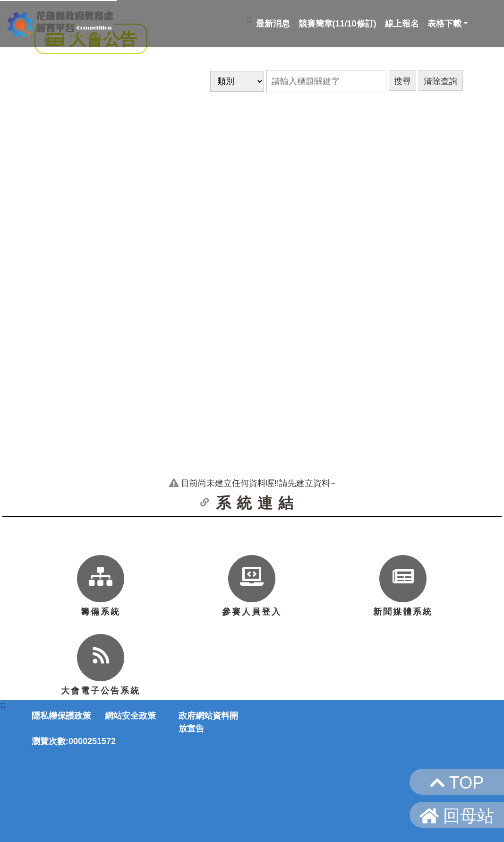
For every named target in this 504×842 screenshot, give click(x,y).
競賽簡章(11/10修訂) (337, 24)
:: (249, 19)
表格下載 (444, 24)
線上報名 (402, 24)
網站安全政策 (130, 716)
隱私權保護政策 (61, 716)
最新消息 (273, 24)
